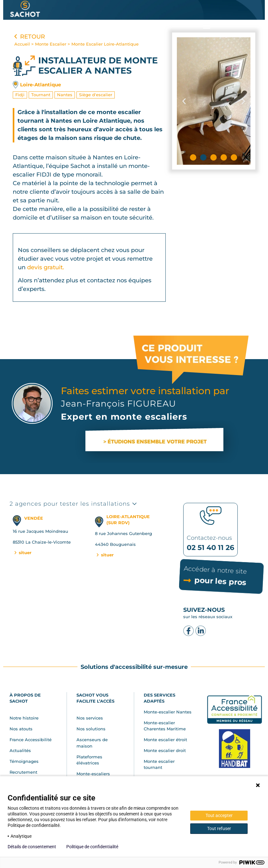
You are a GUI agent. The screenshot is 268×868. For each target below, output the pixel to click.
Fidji (20, 95)
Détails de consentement (32, 847)
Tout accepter (219, 815)
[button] (206, 26)
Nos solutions (91, 729)
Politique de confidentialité (92, 847)
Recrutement (23, 772)
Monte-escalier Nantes (168, 712)
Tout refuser (219, 828)
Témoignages (24, 761)
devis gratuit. (46, 267)
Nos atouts (21, 729)
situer (22, 553)
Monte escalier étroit (165, 740)
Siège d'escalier (96, 95)
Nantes (65, 95)
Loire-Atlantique (40, 85)
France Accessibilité (31, 740)
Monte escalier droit (165, 750)
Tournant (41, 95)
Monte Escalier (51, 44)
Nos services (90, 718)
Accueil (22, 44)
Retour (29, 37)
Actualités (20, 750)
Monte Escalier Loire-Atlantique (105, 44)
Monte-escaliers (93, 774)
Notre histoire (24, 718)
